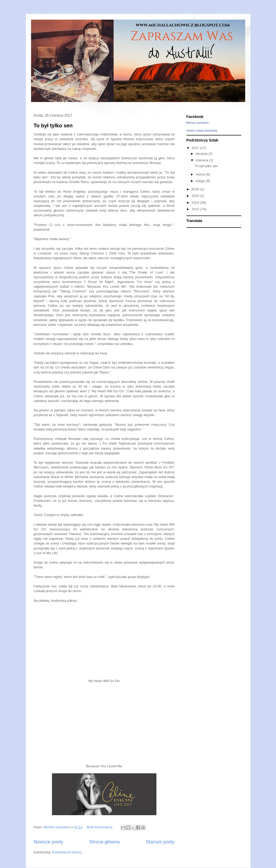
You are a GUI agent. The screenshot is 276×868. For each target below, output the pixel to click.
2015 (196, 196)
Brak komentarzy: (100, 827)
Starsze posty (160, 842)
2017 (196, 148)
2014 (196, 203)
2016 (196, 189)
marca (201, 174)
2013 (196, 209)
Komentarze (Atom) (67, 852)
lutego (201, 181)
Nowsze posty (48, 842)
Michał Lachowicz (198, 123)
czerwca (202, 160)
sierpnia (202, 154)
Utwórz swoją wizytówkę (202, 131)
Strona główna (104, 842)
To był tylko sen (53, 126)
